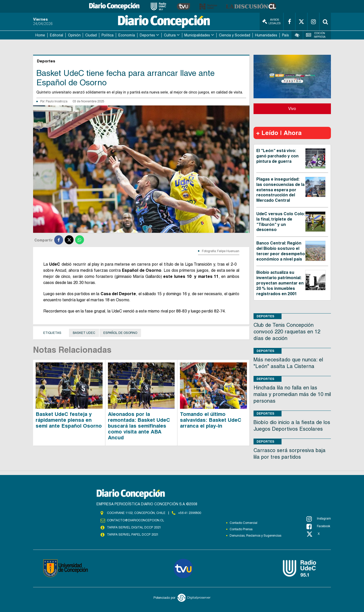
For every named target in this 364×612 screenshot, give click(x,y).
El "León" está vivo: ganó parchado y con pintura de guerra (277, 156)
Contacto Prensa (241, 529)
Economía (127, 35)
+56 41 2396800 (190, 513)
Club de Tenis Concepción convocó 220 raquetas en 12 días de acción (287, 332)
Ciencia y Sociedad (235, 35)
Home (40, 35)
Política (108, 35)
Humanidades (266, 35)
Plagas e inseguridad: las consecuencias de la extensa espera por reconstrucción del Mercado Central (280, 190)
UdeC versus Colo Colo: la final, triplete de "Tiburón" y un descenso (281, 222)
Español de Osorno (120, 333)
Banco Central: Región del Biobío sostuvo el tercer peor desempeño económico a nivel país (281, 251)
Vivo (292, 109)
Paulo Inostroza (57, 101)
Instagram (319, 519)
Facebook (318, 526)
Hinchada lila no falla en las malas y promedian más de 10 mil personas (292, 394)
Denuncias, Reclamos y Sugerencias (255, 536)
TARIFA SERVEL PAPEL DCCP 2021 (132, 535)
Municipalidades (197, 35)
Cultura (170, 35)
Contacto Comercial (243, 523)
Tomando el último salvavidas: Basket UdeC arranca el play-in (211, 420)
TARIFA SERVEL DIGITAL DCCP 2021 (134, 527)
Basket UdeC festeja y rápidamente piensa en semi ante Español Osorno (69, 420)
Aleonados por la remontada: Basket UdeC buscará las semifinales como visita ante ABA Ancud (139, 426)
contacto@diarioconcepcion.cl (135, 520)
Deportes (147, 35)
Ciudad (91, 35)
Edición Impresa (316, 35)
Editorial (57, 35)
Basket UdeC (84, 333)
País (285, 35)
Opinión (74, 35)
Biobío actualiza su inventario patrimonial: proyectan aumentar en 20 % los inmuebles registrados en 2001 (280, 283)
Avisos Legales (271, 22)
